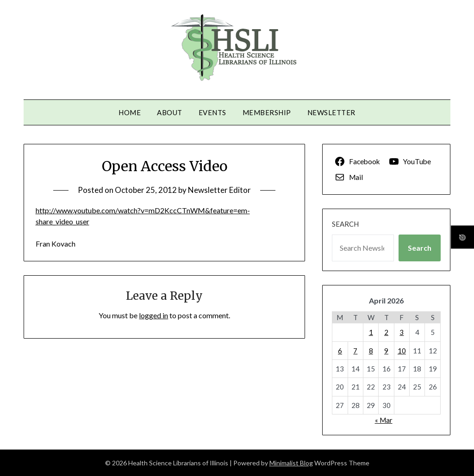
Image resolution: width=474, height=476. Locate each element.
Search (345, 224)
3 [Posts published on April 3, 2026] (402, 332)
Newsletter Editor (219, 190)
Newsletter (331, 112)
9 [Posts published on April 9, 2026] (386, 351)
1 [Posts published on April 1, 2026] (371, 332)
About (170, 112)
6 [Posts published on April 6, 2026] (340, 351)
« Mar (384, 420)
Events (212, 112)
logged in (153, 315)
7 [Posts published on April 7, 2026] (355, 351)
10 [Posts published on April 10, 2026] (402, 351)
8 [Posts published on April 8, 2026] (371, 351)
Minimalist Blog (291, 463)
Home (130, 112)
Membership (267, 112)
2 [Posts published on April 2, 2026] (386, 332)
